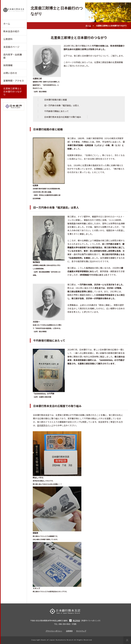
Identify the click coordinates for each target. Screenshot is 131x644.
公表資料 (8, 39)
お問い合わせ (10, 73)
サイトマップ (81, 631)
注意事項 (69, 631)
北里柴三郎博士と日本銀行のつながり (13, 91)
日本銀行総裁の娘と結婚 (56, 100)
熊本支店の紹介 (11, 31)
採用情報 (8, 65)
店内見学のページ (45, 425)
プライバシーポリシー (54, 631)
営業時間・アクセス (14, 81)
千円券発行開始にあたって (56, 111)
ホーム (7, 24)
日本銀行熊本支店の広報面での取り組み (63, 117)
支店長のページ (11, 47)
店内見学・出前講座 (13, 56)
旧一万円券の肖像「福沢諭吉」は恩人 (62, 105)
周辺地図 (74, 621)
